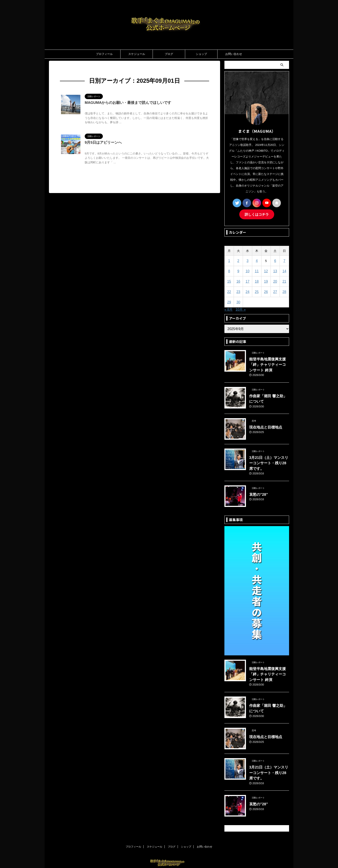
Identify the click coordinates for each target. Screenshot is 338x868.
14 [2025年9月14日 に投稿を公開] (284, 270)
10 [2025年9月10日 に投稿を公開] (248, 270)
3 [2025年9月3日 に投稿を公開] (247, 260)
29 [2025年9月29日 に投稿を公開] (229, 302)
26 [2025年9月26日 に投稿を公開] (266, 291)
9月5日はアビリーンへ (102, 143)
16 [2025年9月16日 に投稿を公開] (238, 281)
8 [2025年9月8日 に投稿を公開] (229, 270)
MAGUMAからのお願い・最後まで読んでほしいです (125, 103)
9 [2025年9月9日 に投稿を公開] (238, 270)
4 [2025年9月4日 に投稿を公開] (257, 260)
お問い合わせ (234, 54)
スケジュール (137, 54)
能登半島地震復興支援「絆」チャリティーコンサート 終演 (269, 363)
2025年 (76, 69)
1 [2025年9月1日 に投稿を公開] (229, 260)
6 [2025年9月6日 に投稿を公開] (275, 260)
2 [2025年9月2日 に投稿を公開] (238, 260)
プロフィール (104, 54)
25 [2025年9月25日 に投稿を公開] (257, 291)
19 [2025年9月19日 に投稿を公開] (266, 281)
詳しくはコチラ (257, 214)
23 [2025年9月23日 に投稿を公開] (238, 291)
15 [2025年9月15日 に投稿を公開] (229, 281)
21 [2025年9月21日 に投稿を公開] (284, 281)
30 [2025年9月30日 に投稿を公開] (238, 302)
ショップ (201, 54)
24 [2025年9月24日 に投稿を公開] (248, 291)
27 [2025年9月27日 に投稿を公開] (275, 291)
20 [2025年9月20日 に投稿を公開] (275, 281)
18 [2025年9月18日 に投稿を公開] (257, 281)
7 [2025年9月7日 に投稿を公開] (284, 260)
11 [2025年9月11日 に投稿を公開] (257, 270)
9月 (86, 69)
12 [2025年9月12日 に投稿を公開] (266, 270)
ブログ (169, 54)
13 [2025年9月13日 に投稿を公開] (275, 270)
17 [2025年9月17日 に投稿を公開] (248, 281)
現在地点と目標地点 (263, 424)
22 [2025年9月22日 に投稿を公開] (229, 291)
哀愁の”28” (257, 484)
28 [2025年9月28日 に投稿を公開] (284, 291)
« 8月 (228, 309)
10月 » (241, 309)
